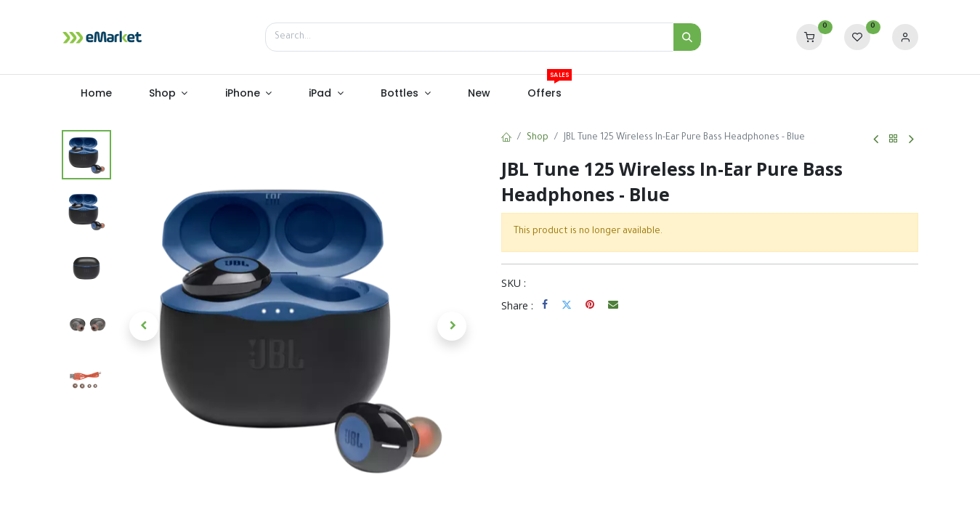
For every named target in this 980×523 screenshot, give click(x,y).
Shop (538, 138)
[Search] (687, 37)
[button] (144, 326)
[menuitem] (96, 94)
